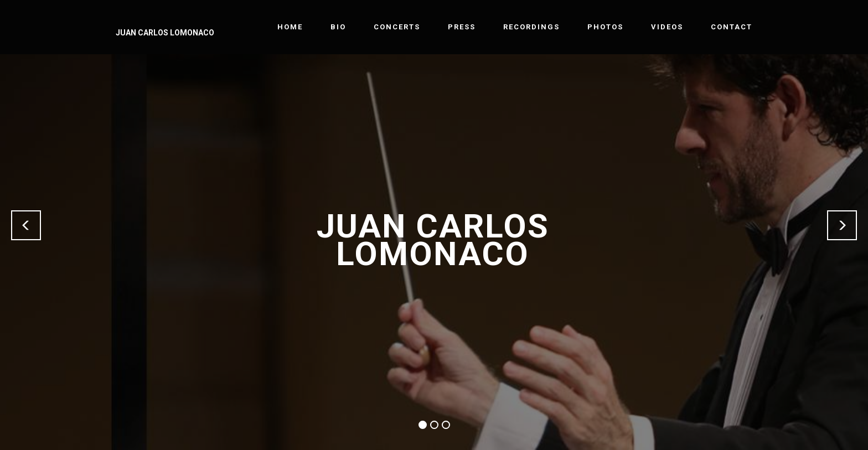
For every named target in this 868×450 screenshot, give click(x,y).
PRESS (462, 27)
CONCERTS (397, 27)
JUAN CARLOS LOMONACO (165, 33)
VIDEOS (667, 27)
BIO (338, 27)
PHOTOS (605, 27)
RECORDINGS (531, 27)
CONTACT (732, 27)
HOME (290, 27)
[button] (26, 225)
